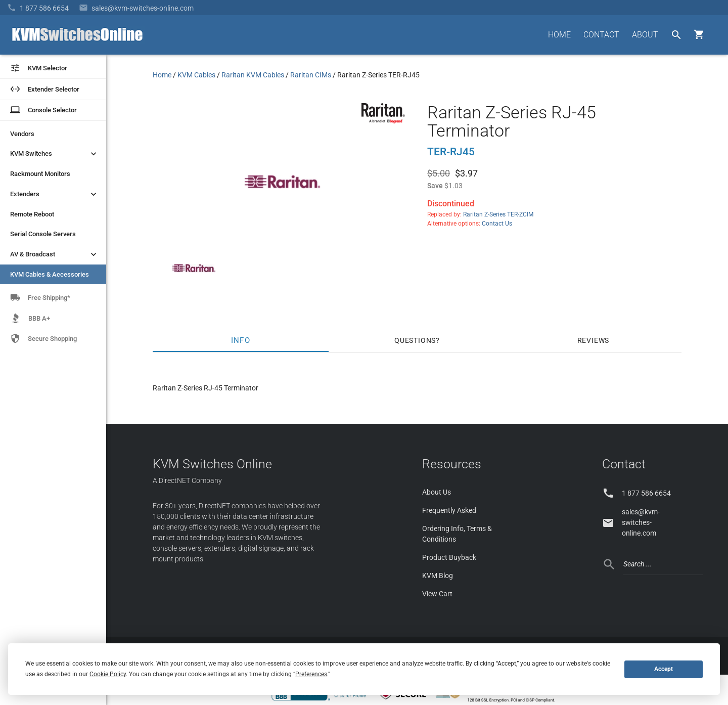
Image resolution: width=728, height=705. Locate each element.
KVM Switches (54, 154)
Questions (415, 340)
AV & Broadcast (54, 254)
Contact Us (497, 224)
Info (241, 340)
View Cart (437, 594)
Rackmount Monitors (40, 174)
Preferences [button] (311, 674)
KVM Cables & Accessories (50, 274)
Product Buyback (449, 557)
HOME (559, 35)
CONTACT (601, 35)
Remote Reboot (32, 214)
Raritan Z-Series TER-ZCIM (498, 214)
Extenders (54, 194)
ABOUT (645, 35)
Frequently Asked (449, 510)
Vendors (22, 134)
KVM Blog (438, 576)
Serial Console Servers (43, 234)
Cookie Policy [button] (108, 674)
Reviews (594, 340)
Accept (664, 669)
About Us (437, 492)
